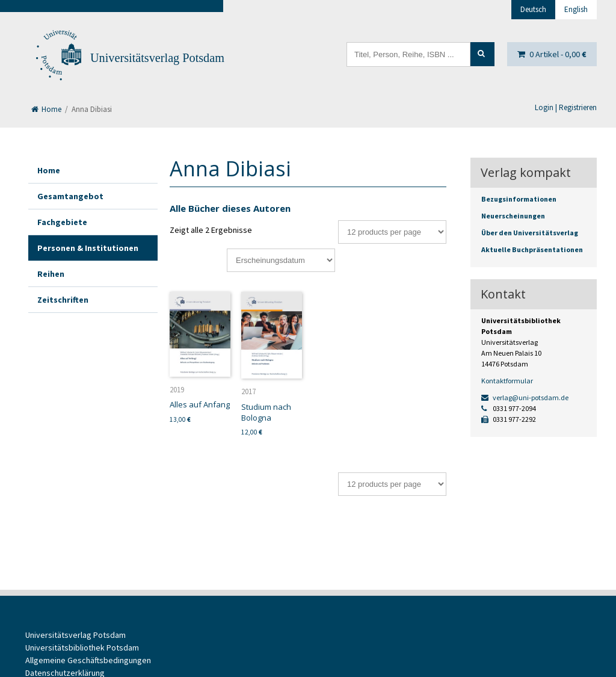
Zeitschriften (63, 300)
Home (46, 109)
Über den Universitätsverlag (530, 233)
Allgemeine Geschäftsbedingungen (88, 660)
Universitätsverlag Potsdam (157, 58)
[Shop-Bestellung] (281, 260)
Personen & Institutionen (88, 248)
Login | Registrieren (566, 107)
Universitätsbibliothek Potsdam (82, 648)
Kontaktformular (507, 381)
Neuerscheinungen (513, 216)
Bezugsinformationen (519, 199)
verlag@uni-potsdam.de (525, 397)
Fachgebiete (62, 222)
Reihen (51, 274)
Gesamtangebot (70, 196)
